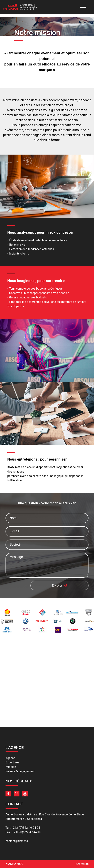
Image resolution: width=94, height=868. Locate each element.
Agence (10, 758)
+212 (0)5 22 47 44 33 (26, 832)
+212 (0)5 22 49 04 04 (26, 828)
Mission (11, 767)
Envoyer (59, 585)
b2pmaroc (82, 864)
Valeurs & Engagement (20, 771)
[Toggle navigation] (81, 7)
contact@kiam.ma (17, 841)
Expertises (12, 762)
